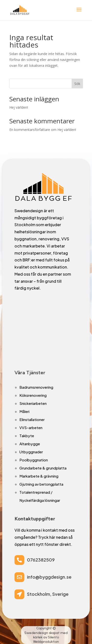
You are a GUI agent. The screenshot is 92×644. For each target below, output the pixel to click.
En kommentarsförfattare (30, 130)
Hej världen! (19, 107)
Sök (77, 84)
